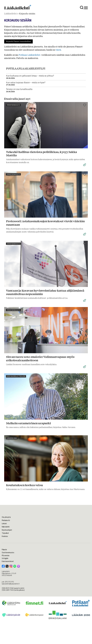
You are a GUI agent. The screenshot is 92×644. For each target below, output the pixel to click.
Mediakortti (6, 520)
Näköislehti (6, 527)
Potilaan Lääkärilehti (29, 55)
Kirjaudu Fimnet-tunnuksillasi (18, 41)
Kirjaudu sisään (27, 14)
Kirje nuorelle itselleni (16, 376)
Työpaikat (5, 533)
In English (5, 558)
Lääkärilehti (10, 14)
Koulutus (5, 536)
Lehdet (4, 524)
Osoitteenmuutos (8, 553)
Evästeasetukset (8, 561)
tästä (58, 50)
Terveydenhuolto (13, 105)
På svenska (6, 556)
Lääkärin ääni (12, 438)
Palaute (4, 550)
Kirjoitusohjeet (7, 530)
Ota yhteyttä (6, 517)
